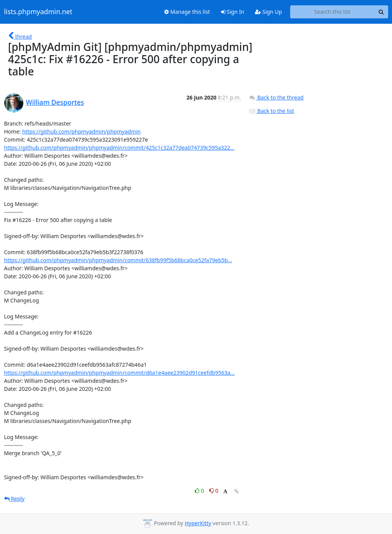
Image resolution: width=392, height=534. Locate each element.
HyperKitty (198, 523)
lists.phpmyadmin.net (38, 12)
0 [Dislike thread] (214, 491)
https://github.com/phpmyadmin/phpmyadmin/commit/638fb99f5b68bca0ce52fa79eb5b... (118, 260)
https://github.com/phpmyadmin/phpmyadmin (82, 131)
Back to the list (271, 111)
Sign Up (269, 12)
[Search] (381, 12)
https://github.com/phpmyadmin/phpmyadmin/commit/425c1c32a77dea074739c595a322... (119, 148)
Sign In (233, 12)
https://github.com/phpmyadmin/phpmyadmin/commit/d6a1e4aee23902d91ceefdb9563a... (120, 373)
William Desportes (55, 102)
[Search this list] (332, 12)
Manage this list (187, 12)
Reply (15, 499)
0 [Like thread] (200, 491)
